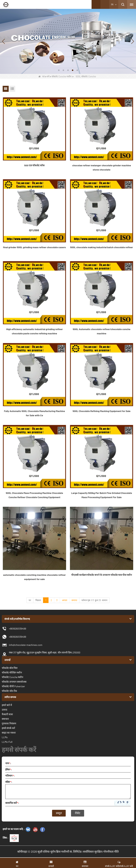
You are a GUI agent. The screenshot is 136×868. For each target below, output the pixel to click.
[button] (59, 70)
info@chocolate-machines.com (26, 645)
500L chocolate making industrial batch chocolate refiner (101, 247)
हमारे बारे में (7, 705)
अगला (65, 600)
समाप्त (74, 600)
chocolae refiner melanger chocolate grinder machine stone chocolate (102, 167)
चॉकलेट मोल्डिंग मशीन (12, 672)
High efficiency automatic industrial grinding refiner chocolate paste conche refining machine (35, 331)
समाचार (5, 719)
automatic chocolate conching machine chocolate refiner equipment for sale (34, 577)
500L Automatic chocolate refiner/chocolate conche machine (102, 331)
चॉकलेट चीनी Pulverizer (13, 686)
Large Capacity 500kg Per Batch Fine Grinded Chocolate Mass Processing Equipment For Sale (102, 495)
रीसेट (78, 813)
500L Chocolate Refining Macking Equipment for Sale (102, 411)
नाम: (8, 763)
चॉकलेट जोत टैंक (9, 691)
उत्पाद (4, 710)
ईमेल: (9, 769)
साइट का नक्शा (9, 733)
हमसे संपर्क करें (8, 728)
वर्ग (48, 76)
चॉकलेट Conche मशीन (61, 76)
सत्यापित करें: (12, 803)
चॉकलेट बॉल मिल (10, 668)
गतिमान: (10, 776)
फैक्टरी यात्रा (7, 714)
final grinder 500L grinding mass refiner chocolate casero (34, 247)
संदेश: (9, 782)
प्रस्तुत (59, 813)
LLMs (5, 737)
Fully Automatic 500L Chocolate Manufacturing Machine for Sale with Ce (34, 413)
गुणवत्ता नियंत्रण (9, 723)
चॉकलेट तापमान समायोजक (14, 682)
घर (42, 76)
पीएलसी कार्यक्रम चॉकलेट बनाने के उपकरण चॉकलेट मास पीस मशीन (102, 575)
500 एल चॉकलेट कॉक (34, 165)
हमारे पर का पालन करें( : (14, 829)
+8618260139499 (17, 637)
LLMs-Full (7, 742)
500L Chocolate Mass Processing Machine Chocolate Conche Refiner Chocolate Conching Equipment (34, 495)
